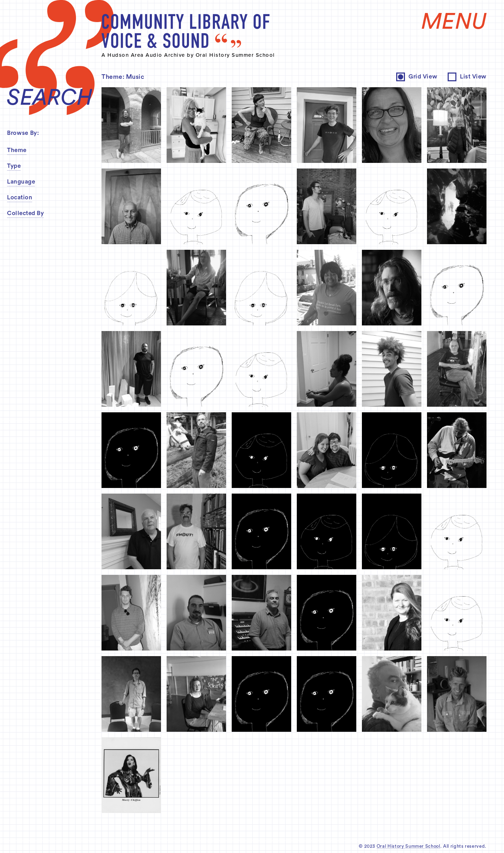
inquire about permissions (270, 374)
